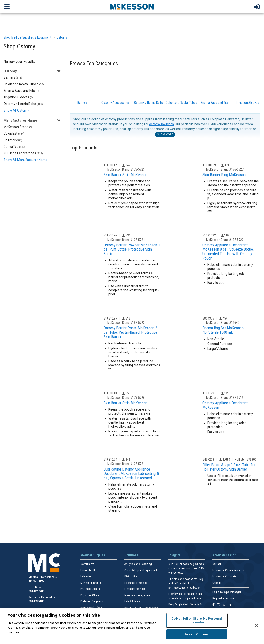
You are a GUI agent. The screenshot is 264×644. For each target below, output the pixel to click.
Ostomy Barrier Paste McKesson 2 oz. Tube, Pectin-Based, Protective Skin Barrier (130, 332)
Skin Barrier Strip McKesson (125, 175)
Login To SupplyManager (227, 592)
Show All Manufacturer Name (26, 160)
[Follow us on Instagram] (218, 605)
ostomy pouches (162, 124)
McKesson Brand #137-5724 (126, 240)
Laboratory (87, 576)
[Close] (256, 625)
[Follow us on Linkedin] (229, 605)
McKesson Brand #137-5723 (126, 323)
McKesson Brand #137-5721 (126, 464)
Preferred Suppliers (92, 601)
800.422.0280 (36, 591)
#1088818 (110, 393)
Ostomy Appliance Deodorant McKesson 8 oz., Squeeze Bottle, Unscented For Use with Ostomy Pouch (228, 252)
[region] (132, 626)
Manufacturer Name (20, 120)
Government (87, 564)
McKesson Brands (91, 583)
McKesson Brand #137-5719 (225, 398)
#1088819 (209, 165)
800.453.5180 (36, 601)
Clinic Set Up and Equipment (141, 570)
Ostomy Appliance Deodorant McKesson (225, 405)
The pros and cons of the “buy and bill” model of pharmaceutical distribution (186, 583)
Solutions (131, 555)
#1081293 (110, 460)
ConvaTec (14, 147)
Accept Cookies (197, 634)
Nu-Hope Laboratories (23, 153)
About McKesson (224, 555)
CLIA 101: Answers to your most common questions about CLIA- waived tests (186, 568)
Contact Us (219, 564)
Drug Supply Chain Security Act (186, 604)
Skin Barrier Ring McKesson (224, 175)
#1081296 (110, 235)
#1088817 (110, 165)
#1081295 (110, 318)
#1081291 (209, 393)
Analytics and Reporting (138, 564)
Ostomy (62, 37)
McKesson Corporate (224, 576)
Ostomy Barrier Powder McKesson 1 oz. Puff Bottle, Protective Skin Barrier (132, 249)
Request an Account (224, 598)
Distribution (131, 576)
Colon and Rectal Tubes (24, 84)
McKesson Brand (18, 127)
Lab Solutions (132, 601)
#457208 (208, 460)
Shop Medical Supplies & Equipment (27, 37)
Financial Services (135, 589)
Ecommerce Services (137, 583)
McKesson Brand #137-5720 (225, 240)
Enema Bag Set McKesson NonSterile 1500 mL (223, 330)
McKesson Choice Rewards (228, 570)
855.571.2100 (36, 581)
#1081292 (209, 235)
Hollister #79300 (246, 460)
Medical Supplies (93, 555)
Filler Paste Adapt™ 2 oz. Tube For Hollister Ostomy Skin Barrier (229, 467)
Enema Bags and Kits (22, 91)
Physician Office (90, 595)
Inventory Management (138, 595)
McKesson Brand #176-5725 (126, 169)
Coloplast (14, 133)
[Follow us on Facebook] (214, 605)
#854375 (208, 318)
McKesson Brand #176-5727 (225, 169)
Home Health (88, 570)
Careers (217, 583)
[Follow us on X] (224, 605)
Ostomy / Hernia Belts (23, 104)
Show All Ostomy (16, 110)
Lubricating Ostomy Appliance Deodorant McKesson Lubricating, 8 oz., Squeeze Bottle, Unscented (131, 474)
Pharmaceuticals (90, 589)
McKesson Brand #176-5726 (126, 398)
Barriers (13, 77)
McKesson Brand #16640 (223, 323)
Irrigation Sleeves (19, 97)
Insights (174, 555)
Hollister (13, 140)
